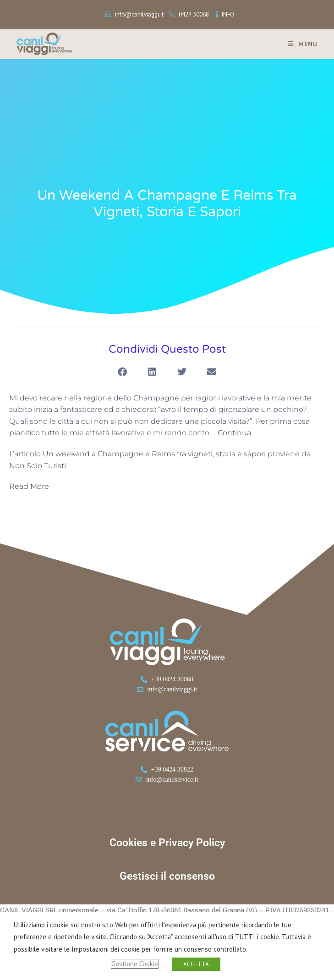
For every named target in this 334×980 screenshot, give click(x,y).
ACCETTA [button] (196, 964)
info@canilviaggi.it (139, 14)
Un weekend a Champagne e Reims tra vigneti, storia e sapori (154, 454)
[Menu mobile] (299, 44)
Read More (29, 486)
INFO (228, 14)
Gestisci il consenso (167, 876)
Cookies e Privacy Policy (167, 843)
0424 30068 (194, 14)
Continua (234, 433)
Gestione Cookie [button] (135, 964)
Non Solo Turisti (38, 466)
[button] (123, 372)
